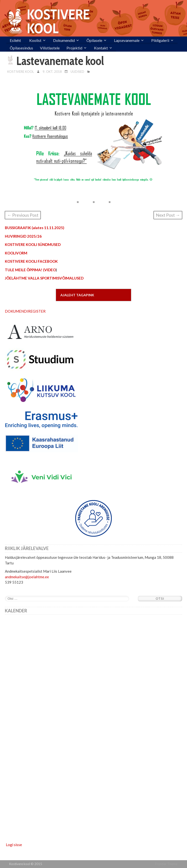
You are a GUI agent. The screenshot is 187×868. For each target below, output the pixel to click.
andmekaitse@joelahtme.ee (27, 577)
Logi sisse (14, 845)
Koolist (35, 40)
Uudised (77, 72)
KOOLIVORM (16, 253)
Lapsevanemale (127, 40)
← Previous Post (23, 215)
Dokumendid (64, 40)
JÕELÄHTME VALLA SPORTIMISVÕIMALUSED (44, 278)
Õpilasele (94, 40)
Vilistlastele (50, 48)
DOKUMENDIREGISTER (25, 311)
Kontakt (101, 48)
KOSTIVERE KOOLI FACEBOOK (31, 261)
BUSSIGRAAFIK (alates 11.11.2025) (35, 228)
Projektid (74, 48)
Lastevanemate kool (60, 61)
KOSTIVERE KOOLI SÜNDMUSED (33, 244)
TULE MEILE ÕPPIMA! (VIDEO (30, 270)
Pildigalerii (160, 40)
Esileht (15, 40)
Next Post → (168, 215)
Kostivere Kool (21, 72)
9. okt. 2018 (52, 72)
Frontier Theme (166, 864)
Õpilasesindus (21, 48)
